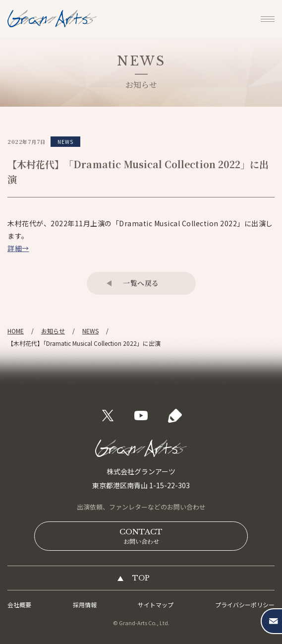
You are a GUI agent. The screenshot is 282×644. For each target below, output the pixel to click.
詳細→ (18, 248)
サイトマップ (156, 605)
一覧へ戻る (141, 283)
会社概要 (19, 605)
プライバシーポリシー (245, 605)
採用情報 (85, 605)
